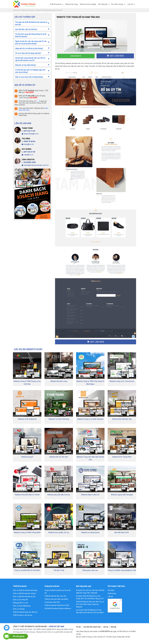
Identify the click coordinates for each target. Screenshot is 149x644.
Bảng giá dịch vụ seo (20, 603)
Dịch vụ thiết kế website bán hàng (25, 590)
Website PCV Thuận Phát (122, 457)
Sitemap (113, 627)
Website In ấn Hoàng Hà (27, 419)
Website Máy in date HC (90, 495)
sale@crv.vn (27, 155)
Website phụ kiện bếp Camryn (59, 495)
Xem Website (76, 56)
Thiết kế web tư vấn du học (23, 615)
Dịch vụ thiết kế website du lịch (24, 597)
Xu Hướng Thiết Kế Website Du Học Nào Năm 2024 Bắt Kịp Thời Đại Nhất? (90, 611)
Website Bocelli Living (59, 381)
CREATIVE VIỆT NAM (56, 627)
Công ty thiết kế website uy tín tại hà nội (57, 592)
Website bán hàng (71, 4)
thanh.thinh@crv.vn (30, 134)
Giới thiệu (111, 590)
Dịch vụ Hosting (19, 609)
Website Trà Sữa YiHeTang (59, 419)
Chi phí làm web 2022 (52, 602)
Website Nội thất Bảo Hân (122, 419)
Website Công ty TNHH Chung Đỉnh (27, 532)
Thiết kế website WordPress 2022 (57, 605)
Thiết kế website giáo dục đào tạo (25, 612)
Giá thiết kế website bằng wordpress (58, 608)
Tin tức (78, 627)
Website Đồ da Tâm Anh (59, 457)
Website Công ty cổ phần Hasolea (90, 419)
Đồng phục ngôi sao (90, 570)
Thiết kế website (56, 4)
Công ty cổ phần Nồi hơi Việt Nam (27, 570)
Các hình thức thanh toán (92, 627)
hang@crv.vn (28, 144)
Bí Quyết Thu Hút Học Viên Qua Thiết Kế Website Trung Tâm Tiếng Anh (90, 592)
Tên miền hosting (117, 4)
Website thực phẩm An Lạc (59, 532)
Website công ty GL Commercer (122, 381)
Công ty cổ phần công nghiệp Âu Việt (122, 570)
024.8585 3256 (29, 162)
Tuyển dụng (112, 593)
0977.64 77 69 (28, 131)
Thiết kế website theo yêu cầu (55, 596)
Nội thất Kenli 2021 (122, 532)
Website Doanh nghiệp (88, 4)
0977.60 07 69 (28, 152)
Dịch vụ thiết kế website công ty (24, 593)
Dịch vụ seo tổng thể (20, 600)
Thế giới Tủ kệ (59, 570)
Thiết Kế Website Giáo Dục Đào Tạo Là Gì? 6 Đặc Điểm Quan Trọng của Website (90, 604)
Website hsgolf (27, 457)
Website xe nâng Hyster (90, 532)
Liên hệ (130, 4)
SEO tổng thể (103, 4)
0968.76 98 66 (28, 141)
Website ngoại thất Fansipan (122, 495)
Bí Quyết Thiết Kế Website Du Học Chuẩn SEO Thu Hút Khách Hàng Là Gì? (90, 597)
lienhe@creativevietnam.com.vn (35, 165)
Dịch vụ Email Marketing (22, 606)
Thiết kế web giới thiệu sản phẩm (56, 599)
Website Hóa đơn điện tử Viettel (27, 495)
